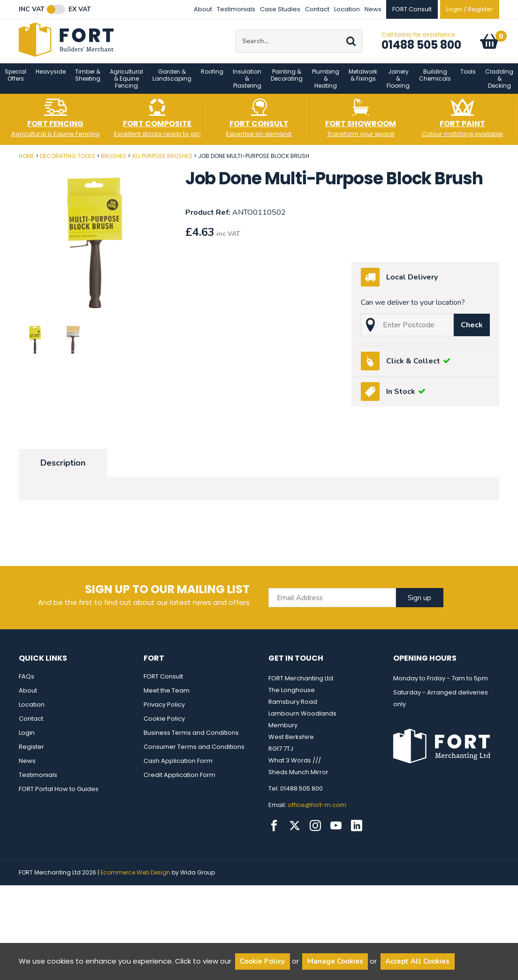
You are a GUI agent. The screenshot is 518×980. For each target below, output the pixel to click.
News (373, 9)
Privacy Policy (164, 710)
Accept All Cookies (417, 961)
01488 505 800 (421, 48)
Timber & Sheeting (88, 81)
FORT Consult (163, 682)
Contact (317, 9)
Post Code (0, 158)
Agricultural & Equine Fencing (126, 84)
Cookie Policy (164, 724)
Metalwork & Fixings (363, 81)
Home (27, 162)
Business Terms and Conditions (191, 738)
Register (31, 752)
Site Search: (235, 33)
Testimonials (236, 9)
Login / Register (470, 9)
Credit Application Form (179, 780)
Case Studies (280, 9)
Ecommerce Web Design (135, 878)
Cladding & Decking (499, 84)
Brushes (114, 162)
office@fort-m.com (317, 810)
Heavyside (51, 77)
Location (347, 9)
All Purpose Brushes (162, 162)
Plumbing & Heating (326, 84)
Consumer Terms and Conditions (194, 752)
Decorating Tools (68, 162)
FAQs (27, 682)
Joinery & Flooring (398, 84)
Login (27, 738)
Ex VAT (80, 9)
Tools (468, 77)
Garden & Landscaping (172, 81)
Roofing (212, 77)
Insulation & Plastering (247, 84)
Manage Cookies (335, 961)
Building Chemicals (435, 81)
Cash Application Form (178, 766)
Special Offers (15, 81)
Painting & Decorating (287, 81)
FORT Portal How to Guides (59, 795)
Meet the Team (167, 696)
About (203, 9)
